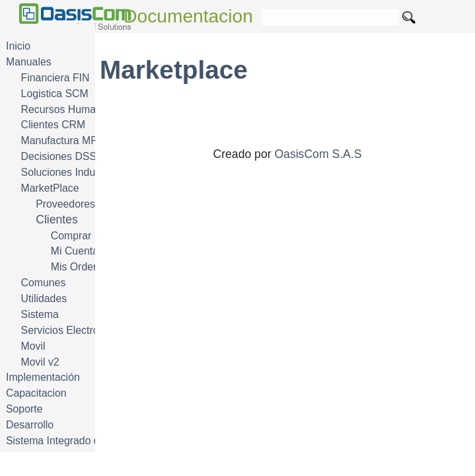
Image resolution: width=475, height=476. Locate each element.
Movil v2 (40, 362)
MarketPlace (50, 188)
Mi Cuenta (75, 251)
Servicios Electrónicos (72, 330)
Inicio (18, 46)
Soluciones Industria (68, 172)
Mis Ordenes (81, 267)
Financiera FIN (55, 78)
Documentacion (188, 16)
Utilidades (44, 298)
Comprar (71, 236)
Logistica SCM (55, 94)
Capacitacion (36, 393)
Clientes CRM (54, 125)
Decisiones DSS (59, 156)
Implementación (43, 377)
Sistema (40, 314)
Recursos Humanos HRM (80, 109)
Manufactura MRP (63, 140)
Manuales (29, 62)
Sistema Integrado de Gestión (75, 441)
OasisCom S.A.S (318, 154)
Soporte (24, 409)
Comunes (44, 283)
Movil (33, 346)
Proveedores (65, 204)
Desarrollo (30, 425)
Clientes (57, 219)
